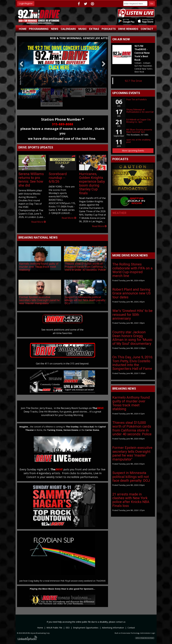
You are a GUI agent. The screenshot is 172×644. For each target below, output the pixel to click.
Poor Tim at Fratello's (137, 100)
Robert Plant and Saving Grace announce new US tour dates (132, 293)
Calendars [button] (68, 29)
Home (23, 29)
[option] (63, 64)
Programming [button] (39, 29)
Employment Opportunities (86, 628)
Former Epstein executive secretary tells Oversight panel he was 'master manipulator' (39, 300)
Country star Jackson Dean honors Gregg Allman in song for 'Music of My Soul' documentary (132, 338)
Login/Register (26, 3)
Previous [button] (21, 64)
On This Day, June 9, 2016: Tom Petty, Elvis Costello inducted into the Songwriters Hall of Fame (133, 363)
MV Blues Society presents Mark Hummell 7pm (139, 131)
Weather (119, 213)
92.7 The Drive (133, 81)
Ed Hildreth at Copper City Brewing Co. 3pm (139, 121)
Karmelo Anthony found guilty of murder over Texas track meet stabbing (39, 267)
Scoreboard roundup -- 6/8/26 (58, 178)
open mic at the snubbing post (138, 141)
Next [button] (104, 64)
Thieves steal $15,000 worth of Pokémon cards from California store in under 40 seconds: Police (85, 267)
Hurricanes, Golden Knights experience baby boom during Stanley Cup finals (92, 184)
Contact (131, 628)
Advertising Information (113, 628)
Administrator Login (148, 633)
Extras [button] (94, 29)
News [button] (55, 29)
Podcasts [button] (109, 29)
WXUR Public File (54, 628)
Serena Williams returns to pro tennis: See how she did (31, 180)
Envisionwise (126, 633)
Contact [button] (147, 29)
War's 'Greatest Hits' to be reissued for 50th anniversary (132, 315)
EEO (68, 628)
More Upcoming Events (133, 151)
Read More (39, 222)
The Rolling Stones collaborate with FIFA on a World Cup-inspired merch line (132, 270)
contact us (121, 622)
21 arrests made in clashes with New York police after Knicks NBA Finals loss (131, 500)
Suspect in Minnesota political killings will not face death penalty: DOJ (85, 300)
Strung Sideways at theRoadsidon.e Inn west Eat (140, 111)
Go (152, 3)
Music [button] (83, 29)
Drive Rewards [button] (128, 29)
